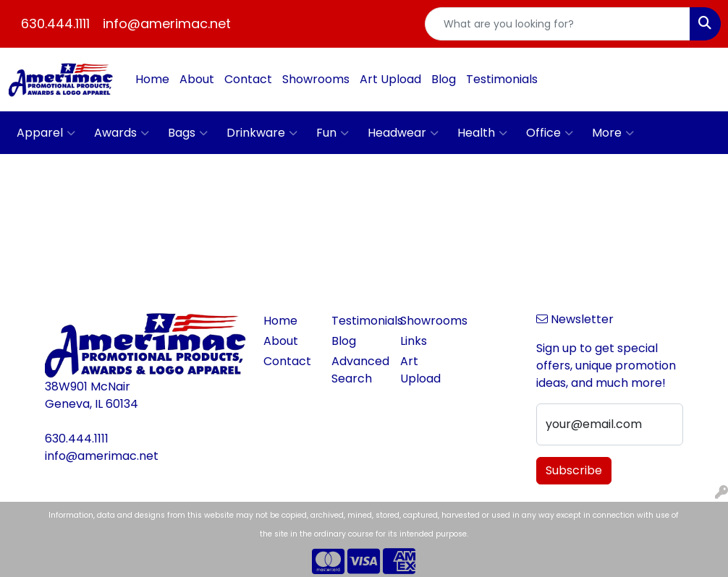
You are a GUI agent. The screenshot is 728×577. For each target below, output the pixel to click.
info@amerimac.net (167, 23)
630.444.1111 (55, 23)
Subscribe (574, 470)
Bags (188, 133)
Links (414, 341)
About (197, 79)
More (613, 133)
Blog (444, 79)
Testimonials (502, 79)
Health (482, 133)
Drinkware (262, 133)
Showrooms (316, 79)
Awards (122, 133)
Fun (333, 133)
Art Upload (390, 79)
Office (550, 133)
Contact (248, 79)
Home (152, 79)
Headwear (403, 133)
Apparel (46, 133)
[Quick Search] (558, 24)
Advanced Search (357, 370)
